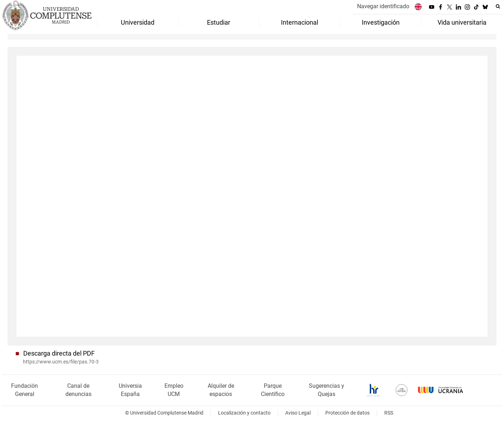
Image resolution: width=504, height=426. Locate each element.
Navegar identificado (383, 6)
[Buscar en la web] (498, 6)
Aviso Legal (298, 413)
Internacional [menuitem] (300, 23)
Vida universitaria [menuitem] (462, 23)
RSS (389, 413)
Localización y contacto (244, 413)
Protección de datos (347, 413)
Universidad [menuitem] (138, 23)
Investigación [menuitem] (381, 23)
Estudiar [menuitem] (219, 23)
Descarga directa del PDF (59, 353)
